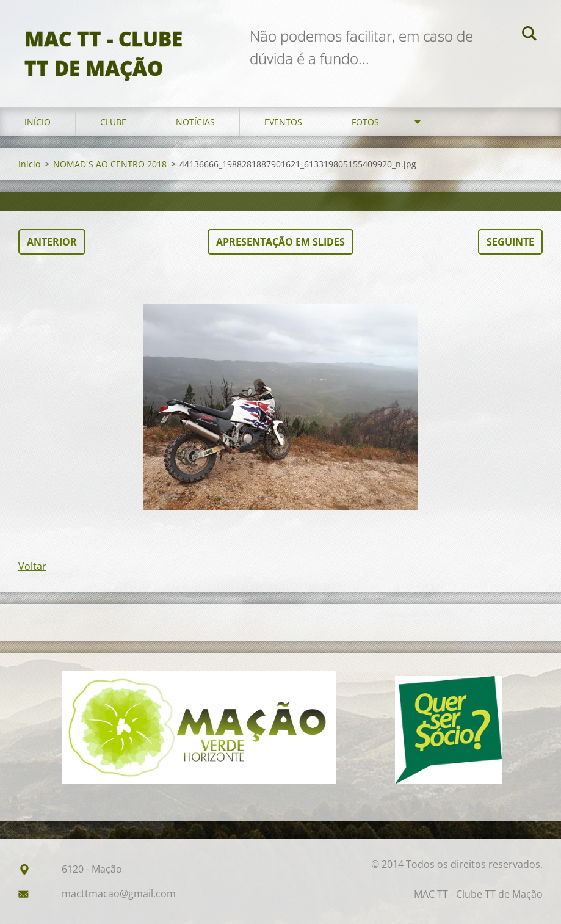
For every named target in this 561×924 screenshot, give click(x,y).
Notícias (195, 122)
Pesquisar (529, 35)
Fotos (365, 122)
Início (38, 122)
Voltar (32, 566)
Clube (113, 122)
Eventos (283, 122)
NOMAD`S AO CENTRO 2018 (110, 164)
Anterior (52, 242)
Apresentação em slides (280, 242)
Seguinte (510, 242)
